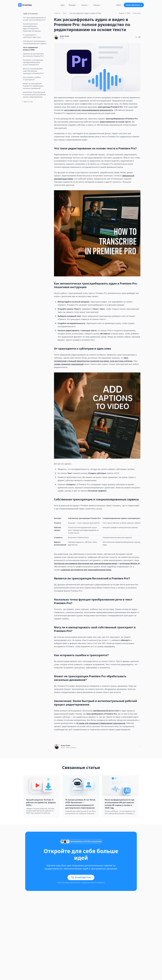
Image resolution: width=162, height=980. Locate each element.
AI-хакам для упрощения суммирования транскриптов (101, 723)
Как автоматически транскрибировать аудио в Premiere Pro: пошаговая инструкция (32, 27)
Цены (62, 5)
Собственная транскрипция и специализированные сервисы (35, 42)
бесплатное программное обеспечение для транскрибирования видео (86, 563)
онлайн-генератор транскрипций (69, 364)
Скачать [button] (85, 5)
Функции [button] (73, 5)
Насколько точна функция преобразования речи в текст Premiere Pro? (33, 62)
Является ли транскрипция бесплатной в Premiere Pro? (33, 55)
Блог (65, 13)
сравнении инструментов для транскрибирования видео (86, 570)
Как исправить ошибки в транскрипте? (32, 78)
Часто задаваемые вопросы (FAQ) (30, 49)
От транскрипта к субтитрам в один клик (32, 36)
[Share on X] (136, 37)
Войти (119, 5)
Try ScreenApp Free (81, 877)
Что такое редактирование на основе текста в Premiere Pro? (34, 19)
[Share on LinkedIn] (139, 37)
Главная (57, 13)
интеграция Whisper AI (130, 563)
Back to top (27, 102)
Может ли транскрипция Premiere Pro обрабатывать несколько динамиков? (33, 86)
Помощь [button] (97, 5)
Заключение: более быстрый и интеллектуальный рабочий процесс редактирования (34, 95)
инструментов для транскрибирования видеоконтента (89, 110)
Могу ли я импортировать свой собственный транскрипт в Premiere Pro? (33, 71)
